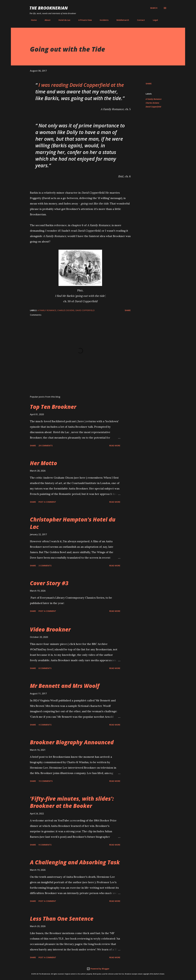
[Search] (154, 8)
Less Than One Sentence (62, 919)
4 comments (45, 725)
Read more (115, 446)
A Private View (83, 20)
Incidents (102, 20)
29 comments (46, 446)
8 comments (45, 668)
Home (32, 20)
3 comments (45, 566)
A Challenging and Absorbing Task (75, 862)
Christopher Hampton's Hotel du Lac (73, 523)
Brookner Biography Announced (72, 742)
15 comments (46, 781)
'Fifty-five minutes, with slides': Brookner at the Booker (72, 802)
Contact (139, 20)
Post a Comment (47, 502)
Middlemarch (121, 20)
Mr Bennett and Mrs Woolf (65, 686)
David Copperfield (153, 107)
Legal (154, 20)
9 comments (45, 845)
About (46, 20)
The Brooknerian (49, 8)
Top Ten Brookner (53, 407)
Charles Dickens (152, 103)
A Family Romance (154, 99)
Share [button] (149, 84)
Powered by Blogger (98, 969)
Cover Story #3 (49, 583)
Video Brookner (50, 629)
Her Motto (43, 463)
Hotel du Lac (63, 20)
